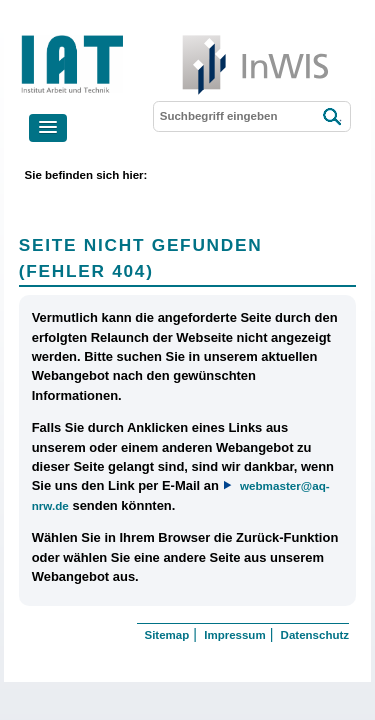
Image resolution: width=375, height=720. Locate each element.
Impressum (234, 635)
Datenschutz (315, 635)
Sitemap (166, 635)
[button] (48, 128)
